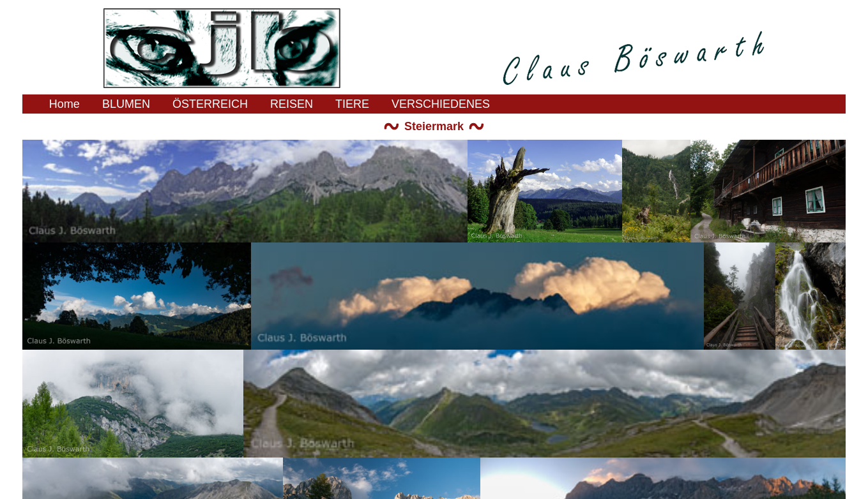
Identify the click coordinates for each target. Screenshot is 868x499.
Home (65, 104)
